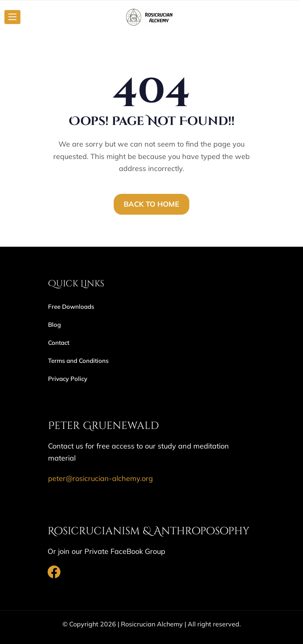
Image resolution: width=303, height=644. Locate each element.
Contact (59, 343)
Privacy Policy (68, 379)
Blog (54, 325)
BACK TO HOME (151, 204)
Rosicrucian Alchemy (152, 624)
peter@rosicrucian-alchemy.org (100, 478)
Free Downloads (71, 307)
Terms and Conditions (78, 361)
